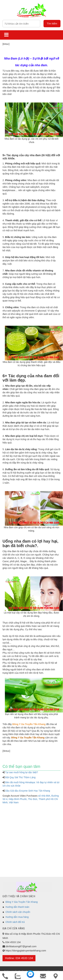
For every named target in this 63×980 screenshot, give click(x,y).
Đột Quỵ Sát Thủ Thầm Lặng (20, 777)
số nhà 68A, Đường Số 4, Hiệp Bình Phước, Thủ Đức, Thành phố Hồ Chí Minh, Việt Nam (31, 799)
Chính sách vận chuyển (18, 912)
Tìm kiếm (52, 23)
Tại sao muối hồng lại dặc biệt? (22, 772)
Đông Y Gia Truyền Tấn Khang (22, 902)
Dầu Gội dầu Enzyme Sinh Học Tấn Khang (28, 791)
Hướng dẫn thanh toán (17, 907)
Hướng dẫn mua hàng (17, 917)
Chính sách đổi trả (15, 922)
